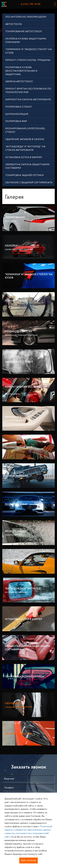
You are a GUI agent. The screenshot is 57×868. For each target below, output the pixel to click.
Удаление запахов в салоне (25, 139)
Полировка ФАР (16, 121)
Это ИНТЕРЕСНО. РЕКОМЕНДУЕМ (26, 17)
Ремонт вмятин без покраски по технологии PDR (28, 91)
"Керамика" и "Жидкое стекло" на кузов (29, 51)
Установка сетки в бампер (24, 157)
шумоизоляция (17, 114)
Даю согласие (29, 860)
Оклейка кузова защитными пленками (26, 41)
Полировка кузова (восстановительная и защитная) (21, 71)
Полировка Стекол (18, 107)
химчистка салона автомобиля (28, 100)
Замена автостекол (19, 82)
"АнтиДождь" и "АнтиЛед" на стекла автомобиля (25, 148)
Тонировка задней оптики (24, 175)
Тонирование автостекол (24, 31)
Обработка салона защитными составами (27, 166)
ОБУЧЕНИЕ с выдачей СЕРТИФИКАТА (29, 183)
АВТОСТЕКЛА (13, 24)
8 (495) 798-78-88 (31, 4)
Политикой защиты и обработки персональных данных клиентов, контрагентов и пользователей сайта (28, 832)
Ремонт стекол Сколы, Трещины (28, 60)
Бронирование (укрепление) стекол (25, 130)
